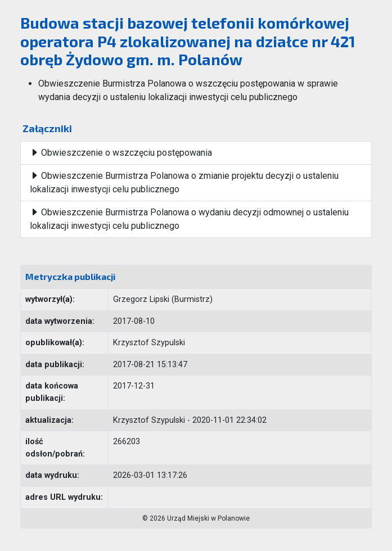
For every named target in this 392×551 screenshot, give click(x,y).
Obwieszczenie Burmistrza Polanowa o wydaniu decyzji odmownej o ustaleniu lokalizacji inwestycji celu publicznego (189, 219)
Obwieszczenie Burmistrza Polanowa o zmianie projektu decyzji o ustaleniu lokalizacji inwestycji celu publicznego (184, 182)
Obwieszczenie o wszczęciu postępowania (121, 153)
